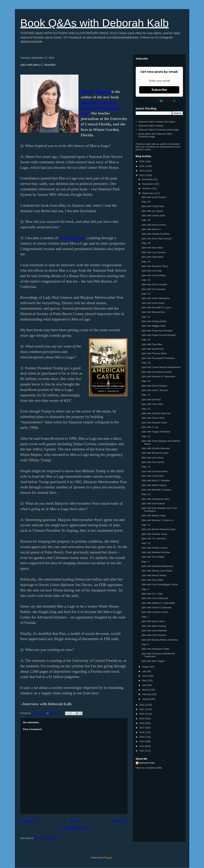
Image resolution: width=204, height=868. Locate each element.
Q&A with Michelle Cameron (156, 490)
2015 (142, 737)
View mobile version (74, 828)
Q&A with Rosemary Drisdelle (157, 331)
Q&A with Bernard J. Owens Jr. (158, 520)
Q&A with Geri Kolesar (153, 504)
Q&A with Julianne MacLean (156, 413)
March (146, 690)
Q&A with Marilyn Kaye (153, 515)
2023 (142, 175)
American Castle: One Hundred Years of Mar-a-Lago (101, 108)
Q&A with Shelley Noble (154, 321)
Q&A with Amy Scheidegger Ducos (160, 584)
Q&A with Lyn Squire (152, 211)
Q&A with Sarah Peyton (154, 197)
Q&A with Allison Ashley (154, 575)
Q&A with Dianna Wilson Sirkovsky (160, 640)
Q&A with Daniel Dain (153, 349)
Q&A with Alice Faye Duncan (156, 239)
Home (75, 821)
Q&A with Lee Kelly (152, 271)
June (145, 676)
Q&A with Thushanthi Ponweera (158, 358)
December (148, 179)
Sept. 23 (146, 280)
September (148, 193)
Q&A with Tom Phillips (153, 557)
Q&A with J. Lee (150, 427)
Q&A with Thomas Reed (154, 353)
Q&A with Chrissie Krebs (154, 534)
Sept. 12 (146, 494)
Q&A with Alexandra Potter (155, 649)
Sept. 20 (146, 340)
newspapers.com (72, 238)
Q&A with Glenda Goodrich (156, 234)
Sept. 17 (146, 395)
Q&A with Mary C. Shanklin (156, 480)
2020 (142, 714)
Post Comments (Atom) (47, 838)
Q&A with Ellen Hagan (153, 661)
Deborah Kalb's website (151, 126)
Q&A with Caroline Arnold (155, 612)
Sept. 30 (146, 202)
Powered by (159, 101)
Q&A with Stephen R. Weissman (158, 376)
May (145, 680)
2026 (142, 161)
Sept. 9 (145, 562)
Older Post (120, 821)
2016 (142, 732)
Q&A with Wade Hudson (154, 485)
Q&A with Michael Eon (153, 312)
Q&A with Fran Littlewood (155, 598)
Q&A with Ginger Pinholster (156, 432)
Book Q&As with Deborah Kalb (95, 23)
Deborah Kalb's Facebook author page (159, 130)
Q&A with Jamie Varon (153, 621)
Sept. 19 (146, 363)
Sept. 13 (146, 467)
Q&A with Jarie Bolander (154, 631)
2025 (142, 166)
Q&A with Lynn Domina (154, 252)
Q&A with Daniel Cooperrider (157, 607)
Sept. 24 (146, 262)
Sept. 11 (146, 525)
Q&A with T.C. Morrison (154, 539)
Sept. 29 (146, 220)
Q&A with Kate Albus (152, 248)
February (147, 694)
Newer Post (29, 821)
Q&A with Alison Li (151, 229)
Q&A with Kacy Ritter (153, 580)
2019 (142, 719)
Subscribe (159, 90)
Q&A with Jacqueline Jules (155, 499)
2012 (142, 751)
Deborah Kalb (147, 763)
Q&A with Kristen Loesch (154, 548)
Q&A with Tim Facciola (153, 289)
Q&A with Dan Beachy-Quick (156, 372)
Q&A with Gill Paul (151, 400)
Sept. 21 (146, 317)
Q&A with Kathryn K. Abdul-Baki (158, 603)
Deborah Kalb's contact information (157, 122)
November (148, 184)
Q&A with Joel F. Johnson (155, 390)
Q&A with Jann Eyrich (153, 462)
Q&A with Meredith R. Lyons (156, 308)
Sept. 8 (145, 589)
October (147, 188)
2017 (142, 728)
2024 (142, 171)
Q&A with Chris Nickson (154, 635)
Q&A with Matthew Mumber (156, 552)
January (147, 699)
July (145, 671)
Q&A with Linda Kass (153, 476)
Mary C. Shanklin (96, 92)
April (145, 685)
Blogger (108, 858)
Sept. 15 (146, 409)
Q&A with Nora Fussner (154, 225)
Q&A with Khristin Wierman (156, 448)
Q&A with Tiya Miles (152, 344)
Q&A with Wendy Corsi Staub (157, 571)
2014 (142, 741)
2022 (142, 705)
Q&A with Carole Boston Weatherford (161, 367)
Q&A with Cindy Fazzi (153, 206)
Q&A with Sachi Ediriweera (156, 298)
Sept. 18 (146, 381)
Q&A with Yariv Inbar (152, 404)
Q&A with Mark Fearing (154, 626)
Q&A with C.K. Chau (152, 594)
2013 (142, 746)
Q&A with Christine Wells (155, 471)
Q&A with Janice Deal (153, 418)
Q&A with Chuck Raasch (154, 386)
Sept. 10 (146, 543)
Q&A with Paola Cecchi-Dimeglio (159, 335)
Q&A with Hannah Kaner (154, 423)
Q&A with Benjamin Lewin (155, 453)
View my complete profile (149, 768)
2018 (142, 723)
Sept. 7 (145, 617)
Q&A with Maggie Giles (154, 326)
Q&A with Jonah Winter (154, 275)
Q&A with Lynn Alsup (152, 458)
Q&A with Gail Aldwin (153, 257)
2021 (142, 709)
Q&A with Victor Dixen (153, 303)
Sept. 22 (146, 294)
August (146, 667)
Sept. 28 (146, 243)
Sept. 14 (146, 436)
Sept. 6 (145, 644)
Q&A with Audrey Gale (153, 216)
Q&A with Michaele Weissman (157, 566)
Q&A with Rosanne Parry (155, 266)
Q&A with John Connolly (154, 284)
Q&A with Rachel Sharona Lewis (158, 529)
